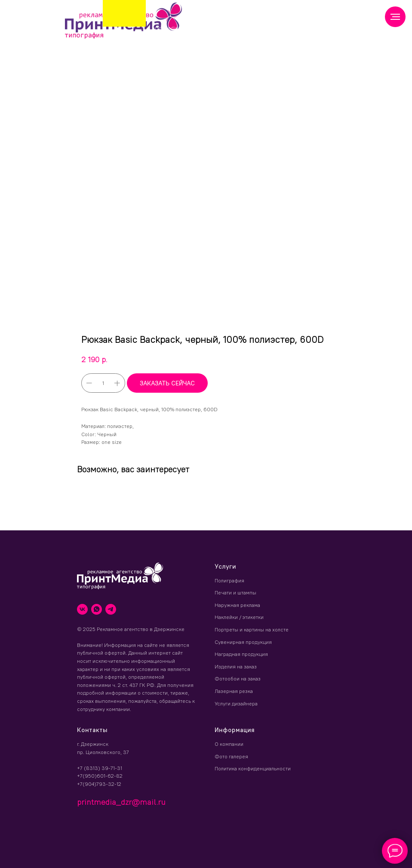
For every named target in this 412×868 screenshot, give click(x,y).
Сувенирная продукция (243, 642)
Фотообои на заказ (238, 679)
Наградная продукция (241, 654)
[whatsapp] (97, 609)
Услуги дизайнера (236, 703)
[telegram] (111, 609)
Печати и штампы (235, 593)
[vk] (82, 609)
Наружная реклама (237, 605)
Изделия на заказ (236, 666)
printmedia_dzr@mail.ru (181, 28)
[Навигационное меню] (395, 17)
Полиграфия (229, 580)
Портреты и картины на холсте (252, 629)
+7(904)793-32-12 (99, 784)
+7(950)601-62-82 (100, 776)
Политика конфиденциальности (253, 768)
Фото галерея (231, 756)
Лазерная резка (234, 691)
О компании (229, 744)
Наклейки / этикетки (239, 617)
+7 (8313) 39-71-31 (100, 768)
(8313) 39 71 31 (219, 26)
